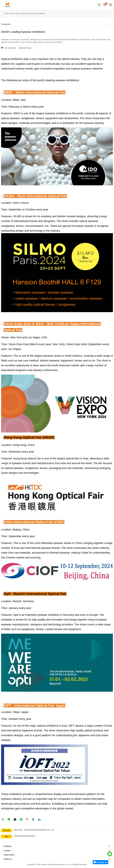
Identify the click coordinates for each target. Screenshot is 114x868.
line (9, 820)
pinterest (27, 820)
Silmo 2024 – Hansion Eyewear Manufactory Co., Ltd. (34, 830)
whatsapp (21, 820)
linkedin (39, 820)
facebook (3, 820)
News (12, 14)
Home (6, 14)
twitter (15, 820)
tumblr (33, 820)
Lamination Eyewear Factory (24, 836)
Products (7, 847)
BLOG (17, 14)
